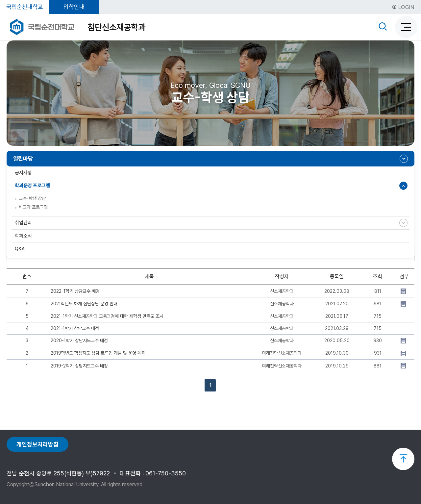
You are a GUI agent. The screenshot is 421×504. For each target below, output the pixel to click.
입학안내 (74, 7)
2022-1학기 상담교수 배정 (75, 291)
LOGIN (403, 7)
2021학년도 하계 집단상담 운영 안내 (84, 304)
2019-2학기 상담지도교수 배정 (79, 366)
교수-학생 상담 (32, 198)
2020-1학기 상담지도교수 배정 (79, 340)
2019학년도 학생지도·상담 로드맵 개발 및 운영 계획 (98, 353)
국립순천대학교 (25, 7)
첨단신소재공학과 (116, 27)
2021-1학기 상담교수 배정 (75, 328)
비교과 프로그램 (33, 207)
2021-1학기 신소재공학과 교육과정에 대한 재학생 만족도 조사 (107, 316)
